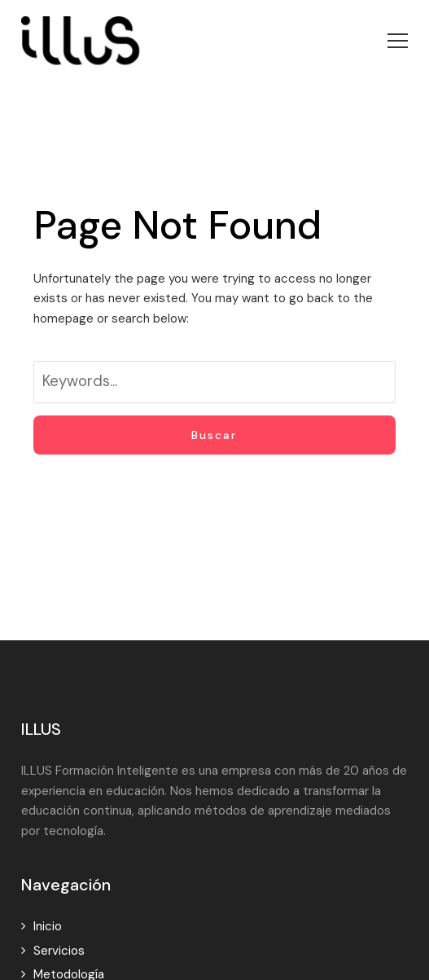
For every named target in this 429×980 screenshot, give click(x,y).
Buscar (214, 435)
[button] (398, 41)
